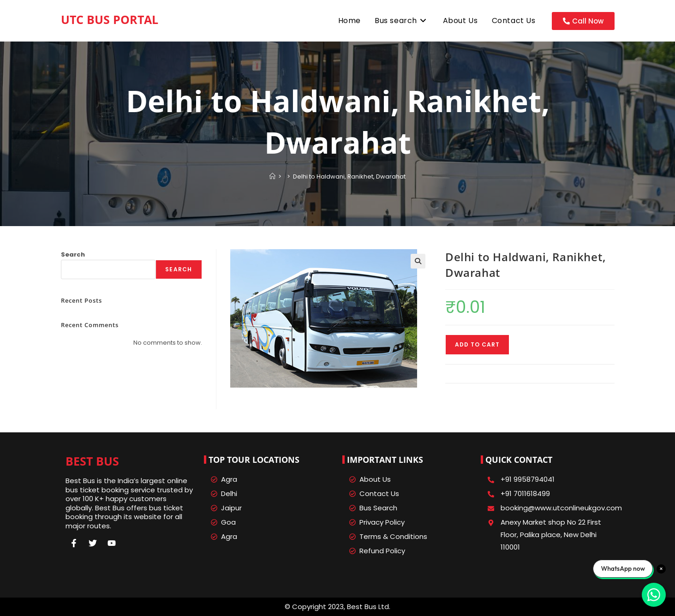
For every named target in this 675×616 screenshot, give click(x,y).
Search (73, 254)
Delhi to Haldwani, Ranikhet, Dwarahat (349, 176)
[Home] (272, 176)
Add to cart (477, 344)
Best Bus (92, 461)
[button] (418, 261)
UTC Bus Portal (110, 19)
